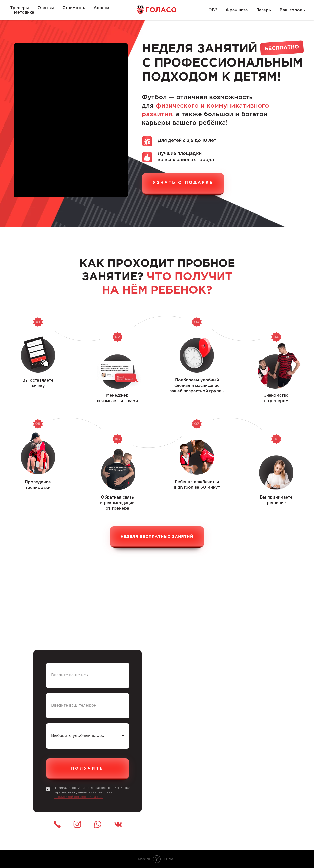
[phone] (88, 706)
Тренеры (19, 8)
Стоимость (74, 8)
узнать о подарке (183, 183)
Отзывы (46, 8)
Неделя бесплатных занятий (157, 537)
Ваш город (291, 10)
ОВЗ (213, 10)
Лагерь (264, 10)
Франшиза (237, 10)
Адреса (101, 8)
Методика (24, 12)
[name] (88, 675)
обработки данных (89, 797)
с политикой (64, 797)
